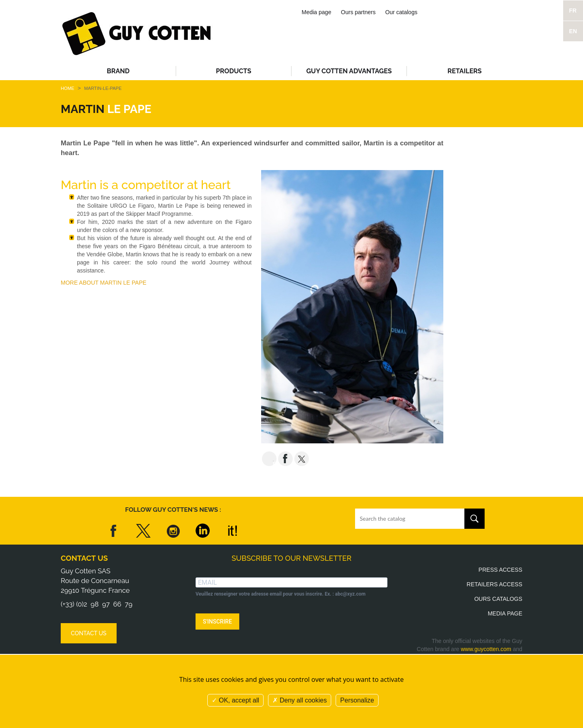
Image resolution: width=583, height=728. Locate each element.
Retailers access (495, 584)
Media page (316, 12)
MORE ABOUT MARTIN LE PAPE (104, 283)
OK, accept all (235, 700)
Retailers (464, 71)
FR (573, 11)
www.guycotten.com (486, 649)
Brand (118, 71)
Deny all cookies (300, 700)
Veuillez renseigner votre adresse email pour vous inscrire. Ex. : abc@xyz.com (281, 594)
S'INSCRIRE (217, 622)
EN (573, 31)
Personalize (357, 700)
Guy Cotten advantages (349, 71)
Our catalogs (401, 12)
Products (233, 71)
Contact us (84, 558)
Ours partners (358, 12)
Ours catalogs (498, 599)
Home (68, 88)
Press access (500, 570)
